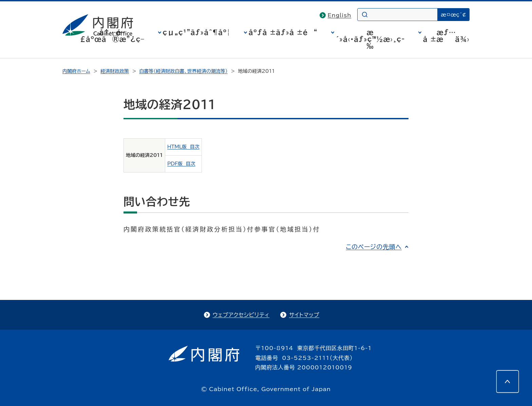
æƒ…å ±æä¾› (446, 36)
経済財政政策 (115, 71)
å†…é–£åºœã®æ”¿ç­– (112, 36)
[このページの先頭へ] (508, 382)
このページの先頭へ (374, 247)
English (340, 15)
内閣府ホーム (76, 71)
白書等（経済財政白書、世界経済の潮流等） (183, 71)
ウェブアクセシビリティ (241, 315)
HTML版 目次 (183, 147)
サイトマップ (304, 315)
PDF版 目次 (181, 164)
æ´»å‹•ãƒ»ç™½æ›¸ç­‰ (370, 39)
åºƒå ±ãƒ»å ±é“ (283, 32)
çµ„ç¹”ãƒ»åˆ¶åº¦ (197, 32)
